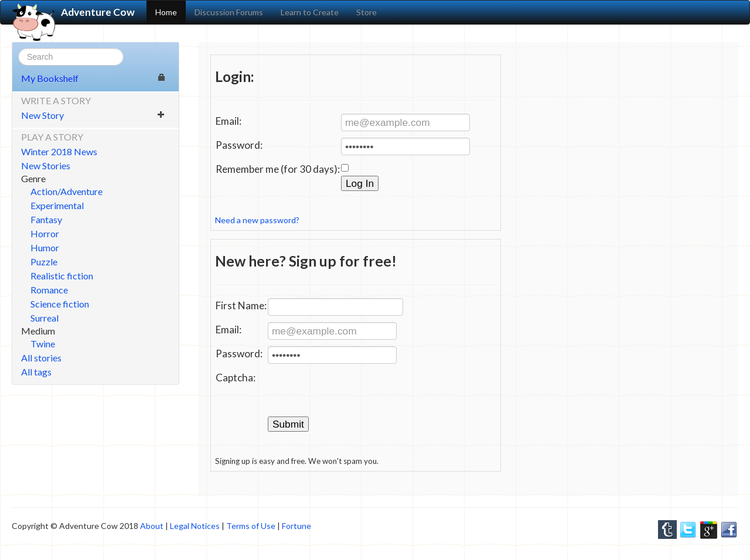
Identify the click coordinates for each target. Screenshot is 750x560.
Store (367, 12)
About (152, 526)
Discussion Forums (229, 12)
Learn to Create (310, 12)
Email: (229, 121)
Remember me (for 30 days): (278, 169)
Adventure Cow (74, 12)
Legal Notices (195, 526)
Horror (45, 233)
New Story (93, 115)
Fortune (296, 526)
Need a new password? (257, 220)
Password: (239, 145)
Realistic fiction (62, 276)
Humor (45, 247)
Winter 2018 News (59, 151)
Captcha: (236, 378)
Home (166, 12)
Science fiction (60, 304)
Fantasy (46, 219)
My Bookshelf (93, 78)
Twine (43, 344)
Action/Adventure (67, 191)
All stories (41, 358)
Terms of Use (251, 526)
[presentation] (357, 393)
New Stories (46, 165)
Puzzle (44, 262)
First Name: (241, 305)
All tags (36, 372)
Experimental (57, 205)
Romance (49, 290)
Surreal (45, 318)
